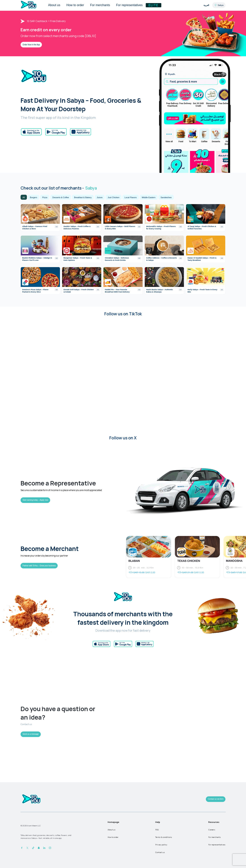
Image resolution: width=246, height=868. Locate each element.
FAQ (157, 830)
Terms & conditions (164, 837)
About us (112, 830)
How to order (113, 837)
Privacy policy (161, 845)
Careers (212, 830)
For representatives (217, 845)
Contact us (160, 852)
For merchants (215, 837)
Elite (153, 5)
